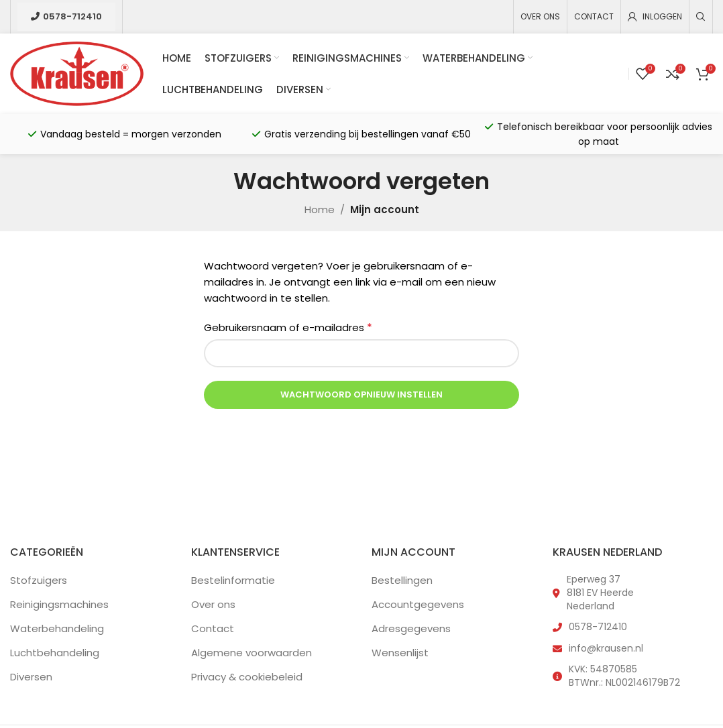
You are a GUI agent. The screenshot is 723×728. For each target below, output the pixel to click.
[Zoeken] (701, 17)
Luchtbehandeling (55, 653)
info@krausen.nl (606, 648)
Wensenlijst (400, 653)
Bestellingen (402, 580)
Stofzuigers (39, 580)
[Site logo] (77, 73)
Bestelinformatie (233, 580)
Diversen (31, 677)
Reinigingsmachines (59, 604)
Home (320, 209)
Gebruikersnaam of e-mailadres (288, 327)
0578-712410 (66, 16)
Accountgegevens (418, 604)
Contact (213, 628)
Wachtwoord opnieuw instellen (361, 395)
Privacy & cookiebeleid (247, 677)
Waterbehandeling (57, 628)
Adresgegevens (411, 628)
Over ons (213, 604)
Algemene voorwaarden (252, 653)
